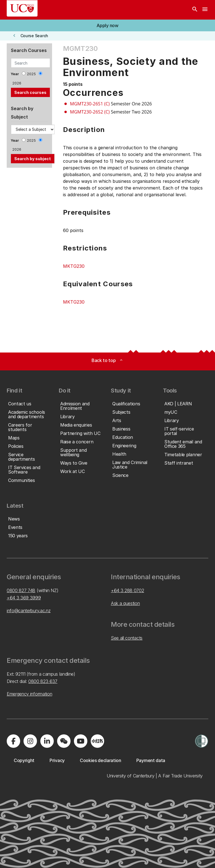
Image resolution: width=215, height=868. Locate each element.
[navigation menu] (205, 10)
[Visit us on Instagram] (30, 741)
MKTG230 (74, 266)
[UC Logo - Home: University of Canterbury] (22, 8)
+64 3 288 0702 (128, 590)
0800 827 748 (21, 590)
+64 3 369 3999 (24, 598)
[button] (107, 25)
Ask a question (125, 603)
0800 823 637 (43, 681)
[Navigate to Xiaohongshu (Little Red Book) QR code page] (97, 741)
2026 (17, 83)
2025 (31, 74)
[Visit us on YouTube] (81, 741)
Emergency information (29, 694)
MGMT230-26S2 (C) (90, 112)
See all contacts (127, 638)
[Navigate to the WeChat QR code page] (64, 741)
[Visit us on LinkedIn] (47, 741)
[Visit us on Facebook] (13, 741)
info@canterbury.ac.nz (29, 611)
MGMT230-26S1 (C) (90, 104)
